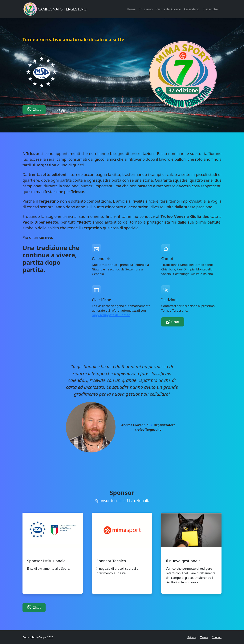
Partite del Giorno (168, 9)
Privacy (192, 637)
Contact (217, 637)
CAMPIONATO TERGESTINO (62, 9)
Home (131, 9)
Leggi (61, 109)
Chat (34, 109)
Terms (204, 637)
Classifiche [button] (210, 9)
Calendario (192, 9)
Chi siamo (146, 9)
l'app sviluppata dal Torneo (111, 315)
